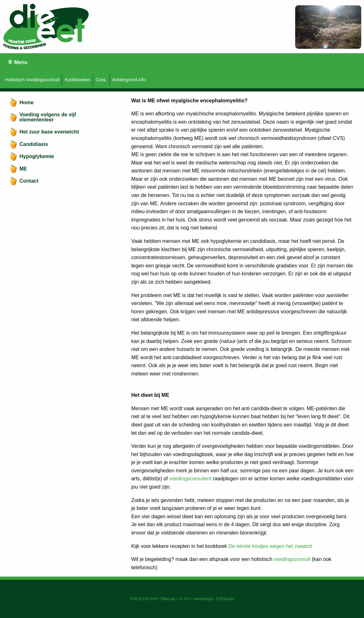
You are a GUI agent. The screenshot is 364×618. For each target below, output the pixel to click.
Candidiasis (34, 144)
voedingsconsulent (190, 479)
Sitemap (168, 599)
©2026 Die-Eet (143, 599)
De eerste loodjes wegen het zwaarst (270, 546)
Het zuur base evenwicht (49, 132)
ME (23, 169)
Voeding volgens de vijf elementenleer (48, 117)
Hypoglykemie (37, 156)
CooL (101, 80)
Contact (29, 181)
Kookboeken (77, 80)
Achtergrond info (129, 80)
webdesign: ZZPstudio (214, 599)
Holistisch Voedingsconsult (32, 80)
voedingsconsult (293, 559)
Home (26, 102)
